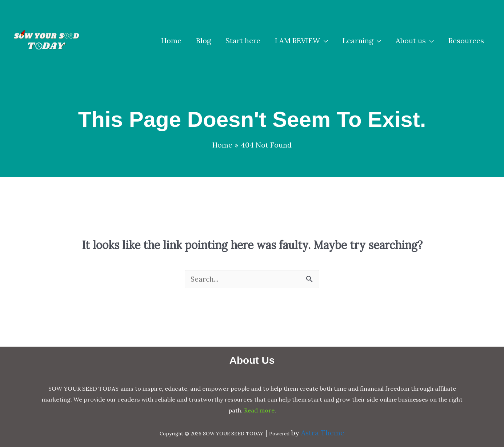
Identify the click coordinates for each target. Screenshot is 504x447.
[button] (301, 41)
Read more (259, 410)
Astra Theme (323, 433)
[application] (324, 41)
